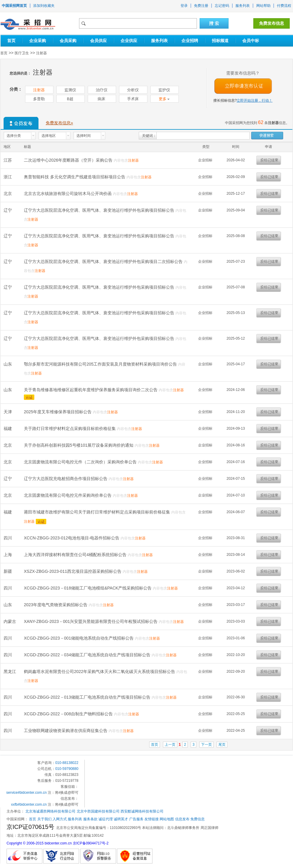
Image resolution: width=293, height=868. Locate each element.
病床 (101, 99)
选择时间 (84, 136)
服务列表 (243, 6)
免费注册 (201, 6)
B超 (70, 99)
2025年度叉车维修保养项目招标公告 (58, 412)
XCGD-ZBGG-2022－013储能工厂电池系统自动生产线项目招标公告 (88, 697)
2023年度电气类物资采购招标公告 (56, 605)
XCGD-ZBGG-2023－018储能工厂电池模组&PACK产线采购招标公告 (88, 588)
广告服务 (136, 819)
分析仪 (133, 90)
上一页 (170, 745)
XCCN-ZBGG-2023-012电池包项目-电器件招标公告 (72, 538)
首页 (11, 41)
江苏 (8, 160)
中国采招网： (17, 819)
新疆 (8, 571)
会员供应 (98, 41)
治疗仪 (102, 90)
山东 (8, 364)
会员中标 (251, 41)
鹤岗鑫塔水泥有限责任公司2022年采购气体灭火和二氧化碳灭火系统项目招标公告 (100, 671)
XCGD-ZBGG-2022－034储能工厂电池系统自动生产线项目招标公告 (88, 655)
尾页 (222, 745)
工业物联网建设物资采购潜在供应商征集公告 (66, 731)
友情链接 (152, 819)
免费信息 (198, 819)
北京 (8, 194)
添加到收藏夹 (44, 6)
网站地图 (167, 819)
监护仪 (164, 90)
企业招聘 (190, 41)
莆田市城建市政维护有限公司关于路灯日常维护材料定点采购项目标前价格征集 (98, 512)
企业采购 (38, 41)
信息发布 (182, 819)
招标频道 (220, 41)
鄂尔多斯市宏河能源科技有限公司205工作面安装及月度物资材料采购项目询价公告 (101, 364)
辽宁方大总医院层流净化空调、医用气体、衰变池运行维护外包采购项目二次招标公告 (104, 262)
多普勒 (39, 99)
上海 (8, 555)
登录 (184, 6)
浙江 (8, 177)
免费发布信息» (59, 123)
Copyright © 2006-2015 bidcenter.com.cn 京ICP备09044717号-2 (58, 843)
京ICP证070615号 (31, 827)
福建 (8, 428)
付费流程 (284, 6)
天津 (8, 412)
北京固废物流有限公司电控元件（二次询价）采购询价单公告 (81, 462)
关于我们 (44, 819)
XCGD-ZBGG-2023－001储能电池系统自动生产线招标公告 (79, 638)
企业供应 (129, 41)
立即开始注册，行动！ (255, 100)
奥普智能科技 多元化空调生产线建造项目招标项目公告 (75, 177)
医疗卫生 (22, 53)
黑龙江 (10, 671)
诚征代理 (106, 819)
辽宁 (8, 210)
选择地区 (49, 136)
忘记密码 (222, 6)
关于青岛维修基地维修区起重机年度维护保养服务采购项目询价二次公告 (91, 390)
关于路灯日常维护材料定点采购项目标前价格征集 (70, 428)
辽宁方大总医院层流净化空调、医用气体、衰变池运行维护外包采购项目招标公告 (100, 210)
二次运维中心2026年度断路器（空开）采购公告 (69, 160)
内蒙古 (10, 621)
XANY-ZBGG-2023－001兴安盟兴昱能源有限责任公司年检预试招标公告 (91, 621)
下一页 (206, 745)
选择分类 (14, 136)
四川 (8, 538)
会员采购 (68, 41)
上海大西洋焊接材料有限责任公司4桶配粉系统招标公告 (76, 555)
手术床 (133, 99)
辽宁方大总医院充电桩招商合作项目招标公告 (66, 479)
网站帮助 (263, 6)
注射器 (41, 53)
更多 (164, 99)
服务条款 (90, 819)
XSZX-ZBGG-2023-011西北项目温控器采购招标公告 (73, 571)
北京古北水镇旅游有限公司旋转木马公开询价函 (68, 194)
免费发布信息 (272, 23)
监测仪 (70, 90)
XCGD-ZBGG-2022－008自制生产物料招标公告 (69, 714)
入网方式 (60, 819)
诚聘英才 (121, 819)
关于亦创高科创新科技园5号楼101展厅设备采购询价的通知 (79, 445)
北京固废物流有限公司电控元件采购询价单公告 (68, 495)
